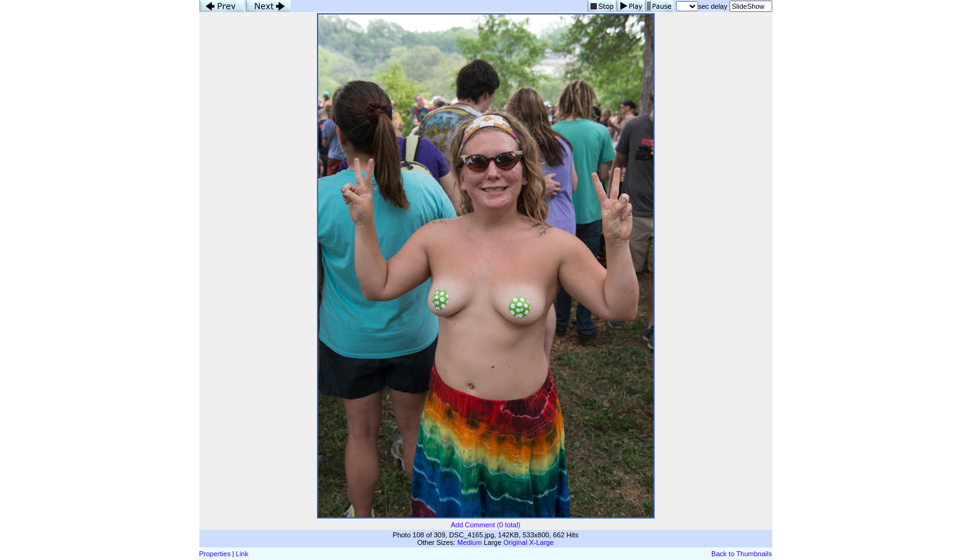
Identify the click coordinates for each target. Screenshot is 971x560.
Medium (469, 542)
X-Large (541, 542)
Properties (215, 554)
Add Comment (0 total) (486, 525)
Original (515, 542)
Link (242, 554)
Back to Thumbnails (741, 554)
